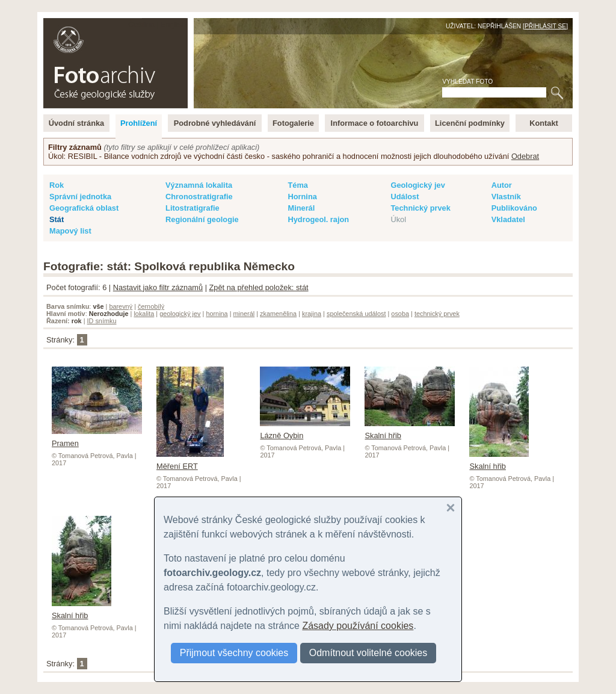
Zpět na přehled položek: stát (259, 287)
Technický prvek (420, 208)
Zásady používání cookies (358, 626)
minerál (244, 314)
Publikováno (514, 208)
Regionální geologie (202, 219)
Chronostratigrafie (199, 197)
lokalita (144, 314)
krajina (312, 314)
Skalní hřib (499, 462)
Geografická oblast (84, 208)
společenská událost (356, 314)
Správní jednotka (80, 197)
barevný (121, 306)
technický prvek (437, 314)
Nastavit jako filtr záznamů (158, 287)
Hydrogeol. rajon (318, 219)
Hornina (302, 197)
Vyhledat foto (467, 82)
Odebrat (525, 156)
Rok (57, 185)
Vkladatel (508, 219)
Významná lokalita (199, 185)
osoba (400, 314)
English (173, 24)
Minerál (301, 208)
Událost (405, 197)
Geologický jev (417, 185)
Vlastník (506, 197)
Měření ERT (190, 462)
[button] (451, 508)
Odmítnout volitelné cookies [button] (368, 653)
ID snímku (102, 321)
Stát (57, 219)
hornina (217, 314)
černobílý (151, 306)
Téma (297, 185)
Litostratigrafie (192, 208)
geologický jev (180, 314)
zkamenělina (278, 314)
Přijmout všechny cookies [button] (234, 653)
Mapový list (70, 231)
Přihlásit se (545, 26)
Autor (502, 185)
